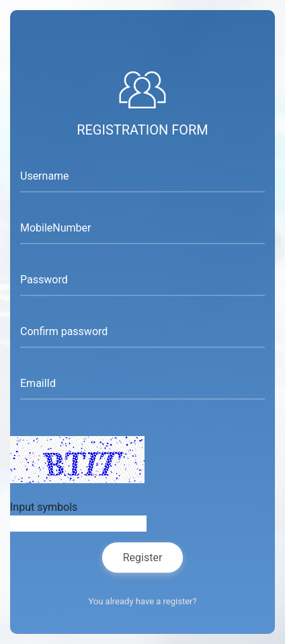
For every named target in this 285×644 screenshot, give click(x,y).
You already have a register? (142, 601)
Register (143, 558)
